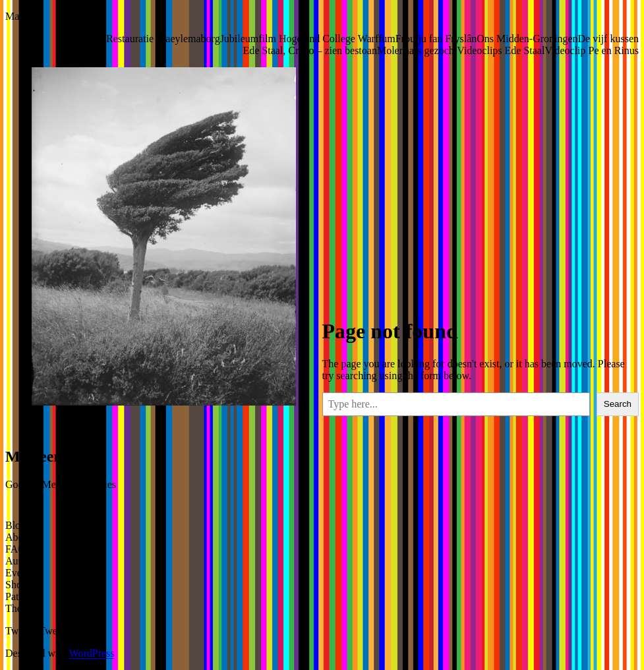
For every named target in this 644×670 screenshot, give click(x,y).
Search (618, 404)
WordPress (92, 653)
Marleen (23, 16)
